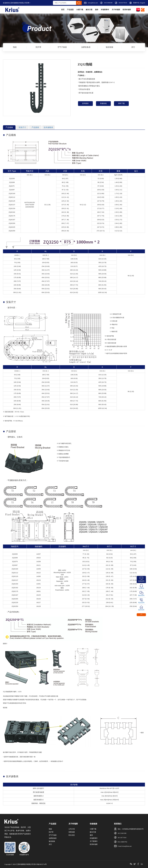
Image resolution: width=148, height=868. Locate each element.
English (143, 3)
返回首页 (141, 610)
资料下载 (121, 103)
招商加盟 (72, 832)
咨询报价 (85, 103)
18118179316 (123, 3)
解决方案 (80, 10)
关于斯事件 (94, 841)
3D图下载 (68, 10)
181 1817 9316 (122, 838)
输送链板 (110, 47)
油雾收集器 (86, 47)
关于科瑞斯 (113, 10)
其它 (133, 47)
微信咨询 (141, 595)
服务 (89, 10)
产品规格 (9, 127)
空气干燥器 (62, 47)
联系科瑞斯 (126, 10)
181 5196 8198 (122, 833)
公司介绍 (72, 829)
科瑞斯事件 (100, 10)
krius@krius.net (93, 3)
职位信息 (72, 835)
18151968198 (108, 3)
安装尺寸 (22, 127)
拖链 (15, 47)
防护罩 (38, 47)
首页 (47, 10)
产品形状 (35, 127)
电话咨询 (141, 603)
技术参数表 (48, 127)
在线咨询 (141, 581)
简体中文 (136, 3)
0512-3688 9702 (122, 842)
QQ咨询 (141, 588)
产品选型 (57, 10)
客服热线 (103, 103)
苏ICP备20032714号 (40, 864)
